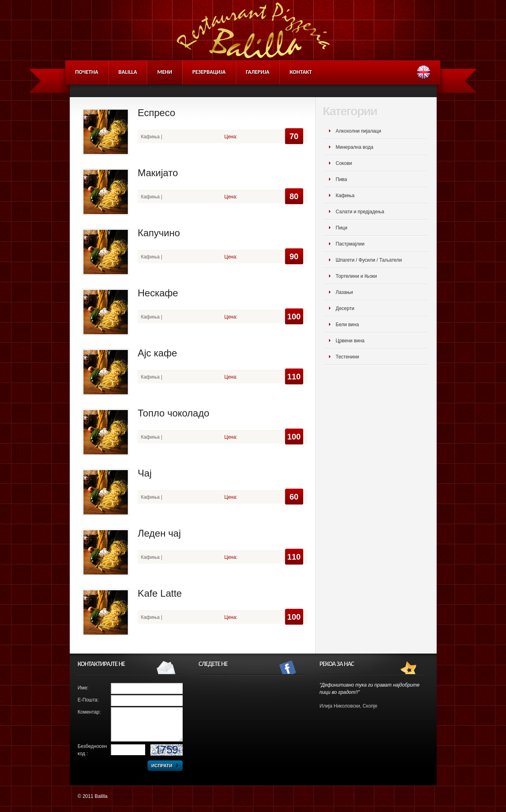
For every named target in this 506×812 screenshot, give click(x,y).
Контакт (301, 72)
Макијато (158, 173)
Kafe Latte (160, 593)
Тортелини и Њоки (356, 276)
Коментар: (89, 712)
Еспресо (157, 113)
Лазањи (345, 292)
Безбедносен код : (92, 750)
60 (294, 497)
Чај (145, 473)
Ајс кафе (157, 353)
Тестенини (348, 357)
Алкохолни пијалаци (359, 131)
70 (294, 136)
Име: (83, 688)
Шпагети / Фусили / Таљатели (369, 260)
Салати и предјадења (360, 212)
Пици (342, 228)
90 (294, 256)
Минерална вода (355, 147)
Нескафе (158, 293)
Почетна (87, 72)
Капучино (159, 233)
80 (294, 196)
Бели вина (348, 325)
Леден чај (159, 533)
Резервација (209, 72)
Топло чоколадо (174, 413)
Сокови (344, 163)
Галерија (258, 72)
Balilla (128, 72)
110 (294, 377)
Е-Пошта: (88, 700)
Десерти (345, 308)
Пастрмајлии (350, 244)
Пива (341, 179)
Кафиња (345, 196)
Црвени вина (350, 341)
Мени (165, 72)
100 (294, 316)
